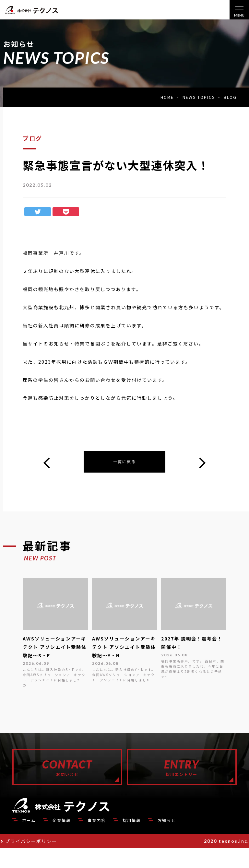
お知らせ (189, 840)
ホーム (31, 840)
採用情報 (148, 840)
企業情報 (68, 840)
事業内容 (108, 840)
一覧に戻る (124, 463)
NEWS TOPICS (199, 97)
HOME (167, 97)
